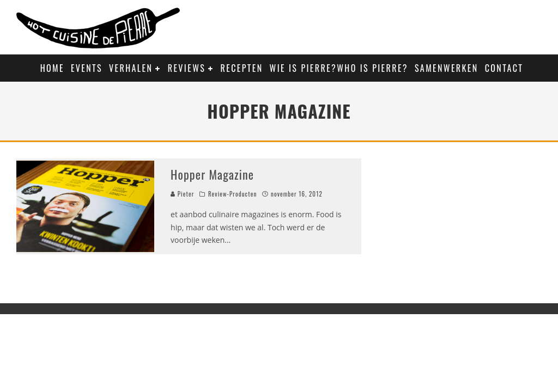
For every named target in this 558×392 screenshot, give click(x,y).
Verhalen (131, 68)
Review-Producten (232, 194)
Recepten (242, 68)
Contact (504, 68)
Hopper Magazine (212, 174)
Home (52, 68)
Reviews (187, 68)
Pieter (182, 194)
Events (87, 68)
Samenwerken (447, 68)
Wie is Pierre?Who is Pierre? (339, 68)
